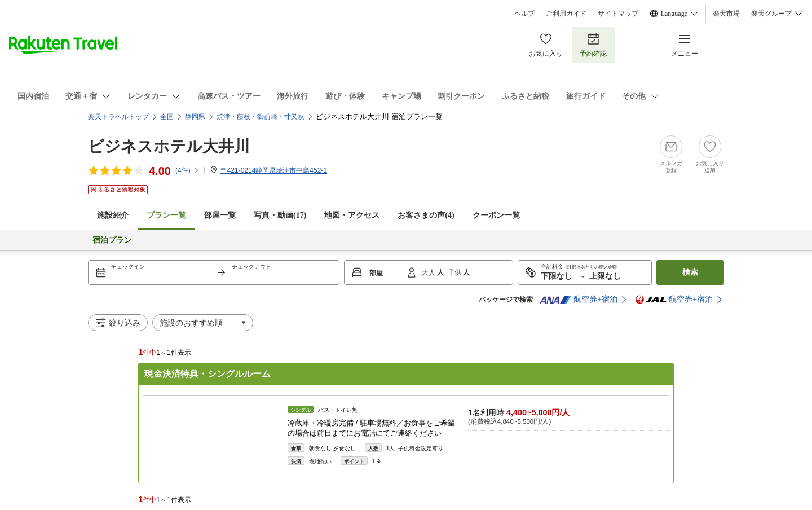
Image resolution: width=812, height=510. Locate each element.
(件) (187, 170)
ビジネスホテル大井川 (169, 146)
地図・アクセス (352, 215)
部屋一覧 (220, 215)
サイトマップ (618, 14)
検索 (690, 272)
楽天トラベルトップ (118, 117)
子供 (455, 272)
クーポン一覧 (496, 215)
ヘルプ (524, 14)
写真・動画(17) (280, 215)
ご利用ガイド (566, 14)
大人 (429, 272)
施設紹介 (113, 215)
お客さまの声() (426, 215)
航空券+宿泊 (579, 300)
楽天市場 (726, 14)
